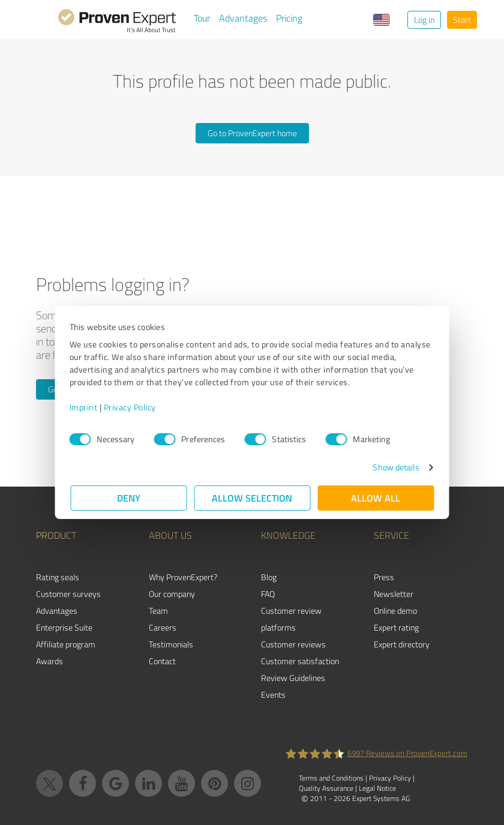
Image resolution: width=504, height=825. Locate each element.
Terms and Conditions (331, 778)
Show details (395, 467)
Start (462, 19)
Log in (424, 19)
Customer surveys (68, 594)
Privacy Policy (130, 407)
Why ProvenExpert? (183, 577)
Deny (129, 498)
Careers (163, 627)
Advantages (243, 18)
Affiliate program (66, 644)
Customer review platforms (291, 619)
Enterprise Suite (64, 627)
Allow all (376, 498)
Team (158, 610)
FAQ (268, 594)
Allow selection (252, 498)
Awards (49, 661)
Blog (269, 577)
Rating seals (58, 577)
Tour (202, 18)
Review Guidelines (293, 678)
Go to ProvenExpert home (252, 133)
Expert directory (402, 644)
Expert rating (396, 627)
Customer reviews (293, 644)
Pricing (289, 18)
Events (273, 694)
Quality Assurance (326, 788)
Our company (172, 594)
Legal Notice (377, 788)
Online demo (395, 610)
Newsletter (394, 594)
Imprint (84, 407)
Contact (162, 661)
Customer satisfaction (300, 661)
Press (384, 577)
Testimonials (171, 644)
